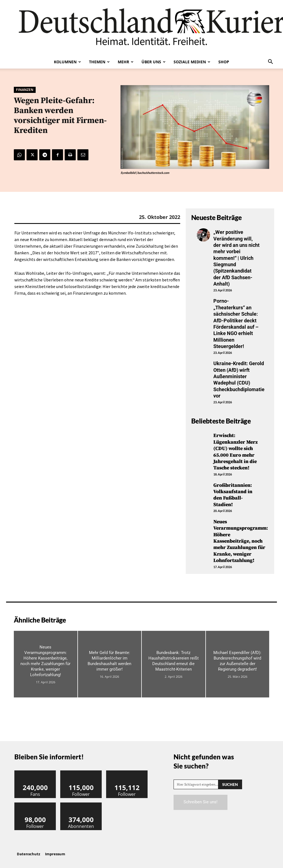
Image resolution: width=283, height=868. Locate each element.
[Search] (230, 784)
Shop (224, 62)
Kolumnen (67, 62)
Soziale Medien (192, 62)
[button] (270, 62)
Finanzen (25, 90)
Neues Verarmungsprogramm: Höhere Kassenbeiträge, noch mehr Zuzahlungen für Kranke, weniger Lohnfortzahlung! (241, 541)
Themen (99, 62)
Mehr (126, 62)
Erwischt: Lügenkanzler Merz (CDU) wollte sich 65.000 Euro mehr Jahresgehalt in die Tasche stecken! (235, 452)
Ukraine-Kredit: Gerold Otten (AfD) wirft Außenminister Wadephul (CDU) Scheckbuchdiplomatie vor (239, 380)
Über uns (154, 62)
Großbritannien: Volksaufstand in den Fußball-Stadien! (233, 495)
